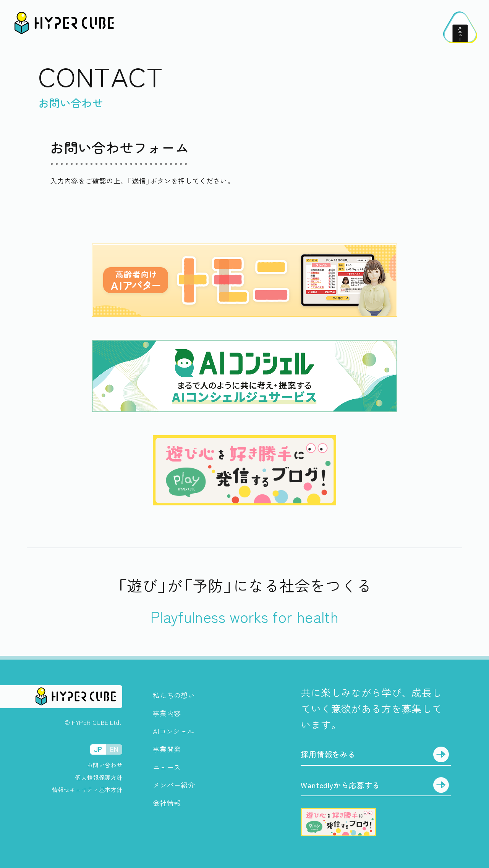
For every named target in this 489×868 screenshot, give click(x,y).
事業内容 (167, 713)
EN (114, 749)
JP (98, 749)
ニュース (167, 767)
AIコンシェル (174, 731)
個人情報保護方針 (99, 777)
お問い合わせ (105, 765)
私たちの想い (174, 695)
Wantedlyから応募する (340, 785)
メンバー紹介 (174, 785)
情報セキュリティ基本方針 (87, 790)
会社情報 (167, 803)
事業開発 (167, 749)
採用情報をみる (328, 754)
